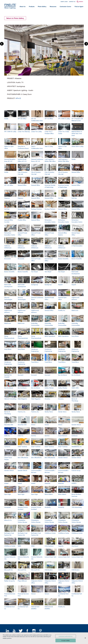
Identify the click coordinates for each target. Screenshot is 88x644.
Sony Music (75, 336)
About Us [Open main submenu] (23, 6)
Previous (2, 44)
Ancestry (47, 399)
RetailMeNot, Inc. (77, 447)
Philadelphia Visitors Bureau (22, 521)
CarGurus (75, 436)
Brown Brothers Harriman (76, 495)
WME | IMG (75, 388)
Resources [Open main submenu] (53, 6)
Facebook (27, 631)
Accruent (21, 375)
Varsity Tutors (49, 412)
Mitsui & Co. (8, 520)
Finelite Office (22, 220)
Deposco (7, 198)
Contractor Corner (65, 6)
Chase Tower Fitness (8, 458)
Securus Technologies (8, 298)
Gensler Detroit (63, 457)
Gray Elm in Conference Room (23, 147)
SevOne (34, 436)
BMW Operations (50, 336)
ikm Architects (63, 375)
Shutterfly (48, 507)
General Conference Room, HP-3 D (37, 160)
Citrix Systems (49, 546)
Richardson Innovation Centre (50, 221)
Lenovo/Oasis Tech (50, 557)
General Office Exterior (62, 234)
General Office (76, 172)
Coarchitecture (63, 436)
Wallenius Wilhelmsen (8, 247)
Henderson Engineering (35, 350)
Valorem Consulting (10, 399)
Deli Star (61, 198)
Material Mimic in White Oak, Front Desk (77, 133)
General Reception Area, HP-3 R (10, 160)
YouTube (14, 631)
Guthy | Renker (49, 388)
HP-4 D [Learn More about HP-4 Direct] (18, 98)
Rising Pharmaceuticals (9, 337)
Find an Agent (79, 6)
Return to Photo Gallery (15, 18)
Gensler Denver (76, 425)
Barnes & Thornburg (75, 400)
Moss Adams (49, 494)
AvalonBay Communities (35, 324)
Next (86, 44)
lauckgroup (35, 285)
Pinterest (41, 631)
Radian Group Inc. (10, 581)
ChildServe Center (50, 533)
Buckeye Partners (36, 209)
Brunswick (7, 259)
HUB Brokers (49, 570)
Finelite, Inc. (62, 310)
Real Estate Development (76, 273)
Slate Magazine (22, 399)
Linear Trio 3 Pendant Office (49, 132)
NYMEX (74, 483)
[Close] (85, 638)
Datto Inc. (7, 436)
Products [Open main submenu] (32, 6)
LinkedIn (7, 631)
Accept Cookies (66, 640)
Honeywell (7, 507)
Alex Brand (75, 546)
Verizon (33, 594)
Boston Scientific (63, 259)
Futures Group (76, 470)
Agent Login (64, 2)
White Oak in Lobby (78, 146)
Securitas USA (9, 425)
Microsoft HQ (8, 570)
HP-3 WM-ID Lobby (10, 131)
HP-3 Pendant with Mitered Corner (77, 120)
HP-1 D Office (49, 119)
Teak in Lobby (49, 146)
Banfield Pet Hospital (8, 376)
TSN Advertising (77, 507)
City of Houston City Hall (23, 173)
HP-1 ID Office (22, 119)
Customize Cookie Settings (66, 636)
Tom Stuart (35, 272)
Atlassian (47, 483)
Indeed (6, 483)
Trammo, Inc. (22, 412)
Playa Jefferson (22, 581)
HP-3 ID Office (9, 185)
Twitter (21, 631)
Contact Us (72, 2)
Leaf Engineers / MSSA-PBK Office (50, 160)
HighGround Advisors (75, 298)
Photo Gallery (42, 6)
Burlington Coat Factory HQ (9, 534)
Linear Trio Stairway (24, 131)
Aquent (60, 285)
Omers (33, 425)
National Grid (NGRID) (35, 608)
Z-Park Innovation (77, 246)
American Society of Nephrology (50, 186)
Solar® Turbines (22, 447)
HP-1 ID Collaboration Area (37, 120)
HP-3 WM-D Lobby (64, 119)
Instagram (34, 631)
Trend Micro (35, 362)
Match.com (75, 310)
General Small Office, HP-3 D (22, 160)
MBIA (19, 546)
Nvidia (6, 119)
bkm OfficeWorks (23, 457)
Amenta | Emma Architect (23, 508)
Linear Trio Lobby (36, 131)
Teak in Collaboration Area (37, 147)
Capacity (61, 546)
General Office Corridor (9, 221)
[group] (44, 62)
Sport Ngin (8, 494)
